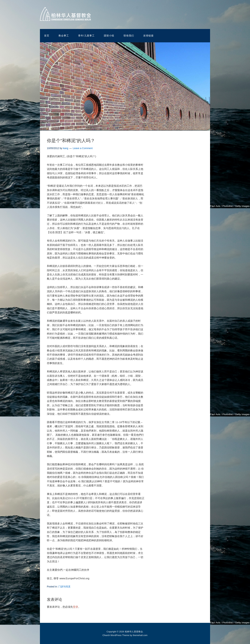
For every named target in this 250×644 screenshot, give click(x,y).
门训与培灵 (64, 587)
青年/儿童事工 (86, 36)
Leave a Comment (83, 148)
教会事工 (64, 36)
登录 (76, 607)
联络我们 (129, 36)
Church (106, 635)
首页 (47, 36)
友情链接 (148, 36)
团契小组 (109, 36)
